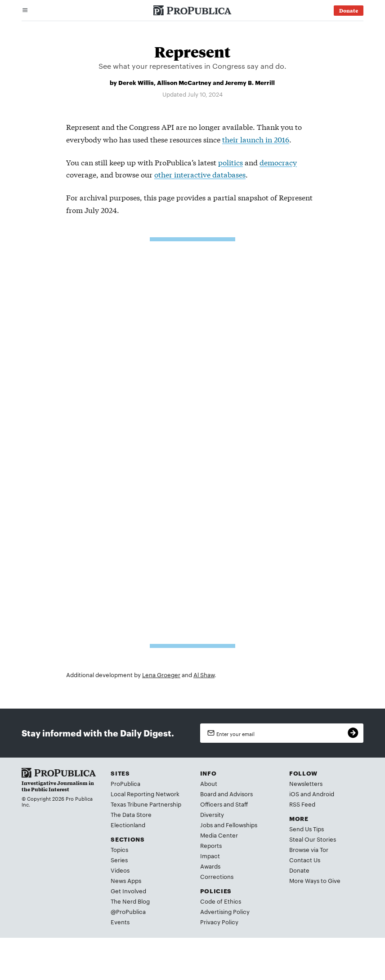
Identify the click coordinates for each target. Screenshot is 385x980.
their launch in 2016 (256, 139)
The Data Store (131, 814)
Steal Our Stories (313, 839)
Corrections (217, 876)
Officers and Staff (224, 804)
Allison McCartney (184, 82)
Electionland (128, 825)
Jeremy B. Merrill (250, 82)
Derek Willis (136, 82)
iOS (294, 794)
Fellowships (242, 825)
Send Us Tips (307, 829)
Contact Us (305, 860)
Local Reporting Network (145, 794)
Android (323, 794)
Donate (299, 870)
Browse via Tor (309, 849)
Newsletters (306, 783)
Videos (120, 870)
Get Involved (128, 891)
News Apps (126, 880)
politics (231, 162)
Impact (210, 856)
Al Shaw (204, 674)
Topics (119, 849)
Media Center (219, 835)
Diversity (212, 814)
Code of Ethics (221, 901)
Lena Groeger (161, 674)
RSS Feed (302, 804)
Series (119, 860)
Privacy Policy (219, 922)
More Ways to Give (315, 880)
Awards (210, 866)
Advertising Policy (225, 911)
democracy (278, 162)
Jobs (206, 825)
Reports (211, 845)
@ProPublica (128, 911)
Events (120, 922)
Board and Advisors (226, 794)
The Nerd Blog (130, 901)
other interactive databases (200, 174)
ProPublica (125, 783)
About (209, 783)
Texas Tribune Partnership (146, 804)
